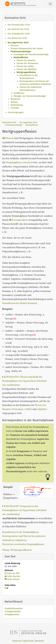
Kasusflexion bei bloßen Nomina (19, 303)
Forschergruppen (16, 112)
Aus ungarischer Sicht (18, 43)
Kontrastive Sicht (9, 122)
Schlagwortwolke (13, 612)
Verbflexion (19, 93)
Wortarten (15, 99)
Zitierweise (39, 641)
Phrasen (14, 46)
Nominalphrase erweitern (19, 162)
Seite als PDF (12, 573)
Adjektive (42, 409)
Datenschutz (28, 641)
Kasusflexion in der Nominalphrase (21, 532)
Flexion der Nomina (26, 60)
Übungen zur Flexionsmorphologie (30, 96)
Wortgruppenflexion (26, 72)
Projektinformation (14, 609)
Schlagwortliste (12, 614)
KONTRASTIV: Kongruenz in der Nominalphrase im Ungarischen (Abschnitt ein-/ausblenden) (24, 510)
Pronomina (18, 409)
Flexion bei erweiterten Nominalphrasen (23, 544)
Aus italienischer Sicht (18, 29)
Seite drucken (12, 576)
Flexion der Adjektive (27, 69)
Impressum (17, 641)
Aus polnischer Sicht (17, 38)
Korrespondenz (18, 220)
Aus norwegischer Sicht (19, 34)
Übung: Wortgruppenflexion (17, 550)
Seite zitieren (12, 579)
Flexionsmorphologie (21, 51)
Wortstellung (17, 105)
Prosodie (15, 108)
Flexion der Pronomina (27, 63)
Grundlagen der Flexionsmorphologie (31, 54)
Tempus (14, 102)
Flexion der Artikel (25, 66)
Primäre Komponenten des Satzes (27, 49)
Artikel (28, 409)
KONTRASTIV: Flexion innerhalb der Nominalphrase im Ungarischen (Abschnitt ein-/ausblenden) (24, 381)
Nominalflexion (21, 57)
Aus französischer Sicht (19, 25)
